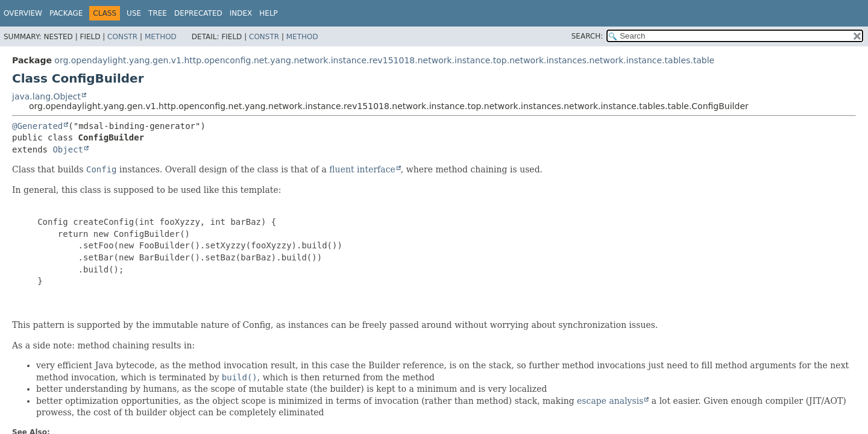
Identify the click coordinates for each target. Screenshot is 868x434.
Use (134, 13)
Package (66, 13)
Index (241, 13)
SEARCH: (587, 36)
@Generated (37, 126)
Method (161, 37)
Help (269, 13)
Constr (122, 37)
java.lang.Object (46, 96)
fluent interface (362, 169)
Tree (158, 13)
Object (68, 149)
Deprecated (198, 13)
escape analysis (610, 401)
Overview (23, 13)
